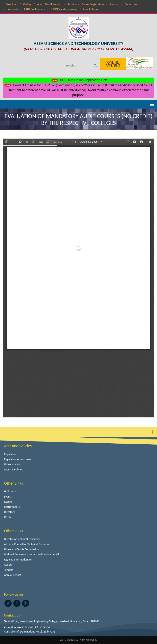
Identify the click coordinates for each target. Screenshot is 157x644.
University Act (12, 464)
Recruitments (12, 507)
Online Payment (113, 64)
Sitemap (114, 4)
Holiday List (11, 491)
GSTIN (8, 517)
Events (8, 497)
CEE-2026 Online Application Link (78, 80)
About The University (49, 4)
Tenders (9, 570)
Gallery (27, 4)
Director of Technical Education (22, 539)
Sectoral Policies (13, 470)
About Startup (91, 9)
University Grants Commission (21, 549)
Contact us (131, 4)
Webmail (13, 9)
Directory (10, 512)
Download (11, 4)
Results (72, 4)
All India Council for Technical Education (27, 544)
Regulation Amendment (18, 459)
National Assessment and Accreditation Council (31, 554)
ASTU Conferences (34, 9)
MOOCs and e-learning (64, 9)
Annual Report (12, 575)
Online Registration (93, 4)
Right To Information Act (18, 560)
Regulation (10, 454)
